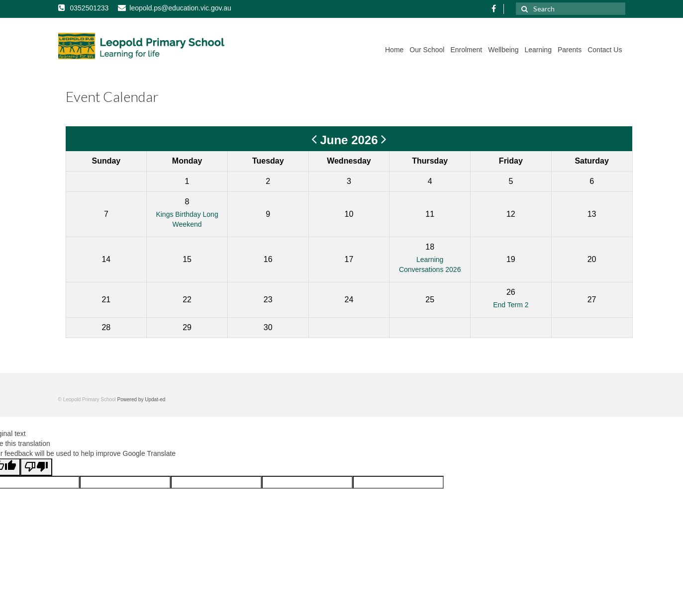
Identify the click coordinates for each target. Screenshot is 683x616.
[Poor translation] (36, 467)
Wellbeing (503, 50)
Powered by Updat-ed (142, 399)
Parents (570, 50)
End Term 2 (511, 305)
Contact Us (605, 50)
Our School (427, 50)
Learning (538, 50)
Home (394, 50)
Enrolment (466, 50)
